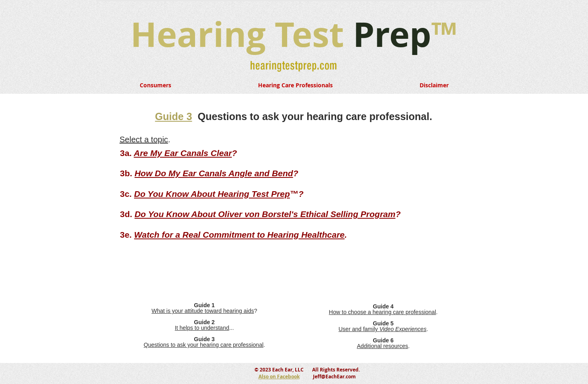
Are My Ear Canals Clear (183, 153)
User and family (382, 329)
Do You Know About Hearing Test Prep (212, 194)
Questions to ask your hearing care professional (204, 345)
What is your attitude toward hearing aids (203, 311)
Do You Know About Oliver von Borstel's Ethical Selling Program (265, 214)
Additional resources (383, 346)
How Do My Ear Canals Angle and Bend (214, 173)
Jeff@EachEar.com (334, 377)
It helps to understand (202, 328)
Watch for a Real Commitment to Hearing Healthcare (239, 235)
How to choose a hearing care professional (382, 312)
